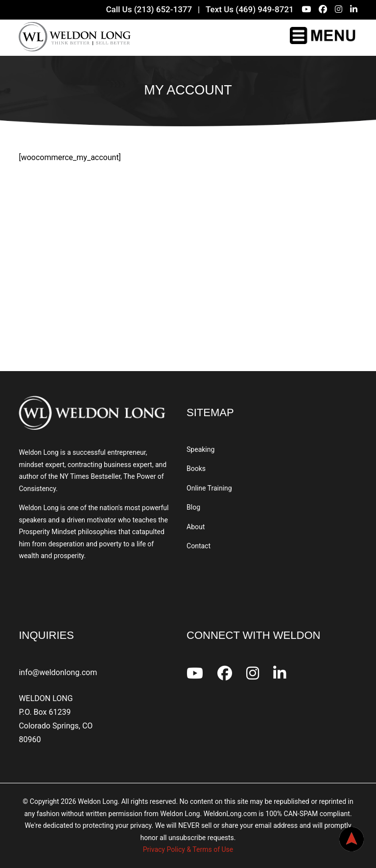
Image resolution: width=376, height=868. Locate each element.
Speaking (200, 449)
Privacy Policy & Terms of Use (188, 849)
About (196, 527)
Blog (193, 507)
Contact (199, 546)
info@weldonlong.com (58, 672)
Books (196, 469)
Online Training (209, 488)
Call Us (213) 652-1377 (149, 9)
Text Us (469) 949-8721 (250, 9)
